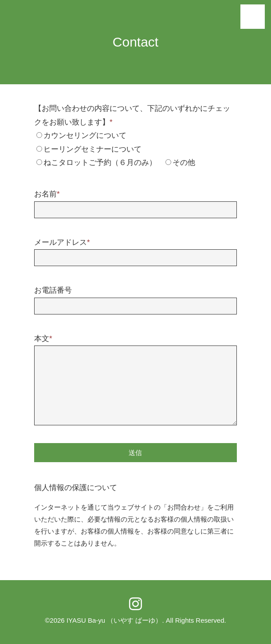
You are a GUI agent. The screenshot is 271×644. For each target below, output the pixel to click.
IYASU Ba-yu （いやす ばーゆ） (114, 620)
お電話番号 (53, 290)
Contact (135, 42)
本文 (43, 339)
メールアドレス (62, 242)
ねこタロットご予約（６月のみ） (100, 163)
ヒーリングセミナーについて (92, 149)
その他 (184, 163)
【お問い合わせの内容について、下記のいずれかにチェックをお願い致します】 (132, 115)
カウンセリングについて (85, 135)
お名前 (47, 194)
